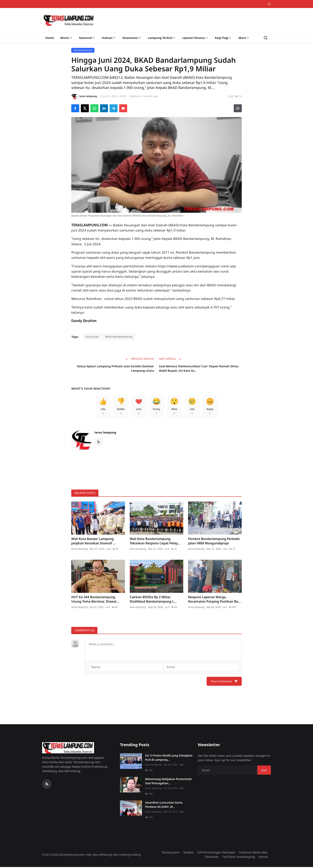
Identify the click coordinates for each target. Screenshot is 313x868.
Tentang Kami (170, 853)
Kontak (263, 858)
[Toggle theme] (269, 4)
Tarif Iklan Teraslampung (239, 858)
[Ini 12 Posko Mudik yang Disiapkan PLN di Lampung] (131, 762)
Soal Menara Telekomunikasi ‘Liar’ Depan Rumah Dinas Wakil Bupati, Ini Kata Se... (199, 368)
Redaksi (189, 853)
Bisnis (67, 38)
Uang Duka (92, 337)
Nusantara (132, 38)
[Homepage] (69, 20)
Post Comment (224, 682)
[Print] (238, 108)
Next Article (170, 359)
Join (264, 771)
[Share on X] (85, 108)
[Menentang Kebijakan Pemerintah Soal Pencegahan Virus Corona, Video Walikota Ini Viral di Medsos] (131, 785)
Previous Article (140, 359)
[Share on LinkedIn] (104, 108)
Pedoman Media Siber (253, 853)
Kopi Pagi (223, 38)
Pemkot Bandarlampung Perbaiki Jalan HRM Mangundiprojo (214, 542)
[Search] (266, 38)
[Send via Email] (123, 108)
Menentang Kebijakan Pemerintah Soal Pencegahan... (168, 782)
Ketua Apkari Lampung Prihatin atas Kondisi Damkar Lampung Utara (115, 368)
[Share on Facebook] (75, 108)
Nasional (87, 38)
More (244, 38)
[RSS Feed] (99, 443)
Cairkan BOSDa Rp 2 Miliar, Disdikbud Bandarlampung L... (153, 600)
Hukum (109, 38)
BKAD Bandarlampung (119, 337)
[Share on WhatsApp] (94, 108)
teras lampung (105, 434)
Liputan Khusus (195, 38)
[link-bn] (156, 469)
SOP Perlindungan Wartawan (216, 853)
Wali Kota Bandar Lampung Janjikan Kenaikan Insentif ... (93, 542)
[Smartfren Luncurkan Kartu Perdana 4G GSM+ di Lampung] (131, 809)
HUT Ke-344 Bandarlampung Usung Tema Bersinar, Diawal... (95, 600)
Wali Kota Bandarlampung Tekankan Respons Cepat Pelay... (155, 542)
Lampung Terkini (162, 38)
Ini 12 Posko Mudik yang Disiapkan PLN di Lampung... (169, 758)
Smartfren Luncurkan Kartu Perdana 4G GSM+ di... (164, 805)
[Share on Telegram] (114, 108)
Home (50, 38)
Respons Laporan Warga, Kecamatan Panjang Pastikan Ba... (214, 600)
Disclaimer (212, 858)
